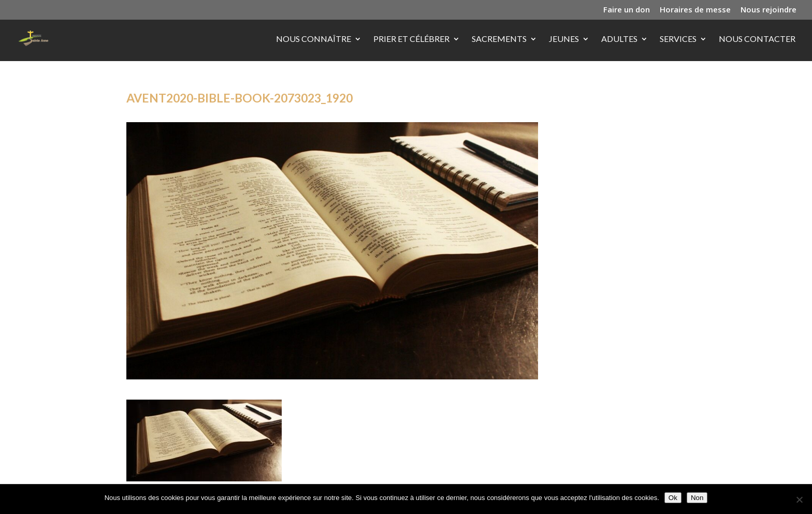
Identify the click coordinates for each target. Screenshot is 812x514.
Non (697, 498)
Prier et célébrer (411, 39)
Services (678, 39)
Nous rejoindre (769, 10)
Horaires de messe (695, 10)
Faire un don (627, 10)
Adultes (619, 39)
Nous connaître (314, 39)
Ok (673, 498)
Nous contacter (757, 39)
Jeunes (564, 39)
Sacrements (499, 39)
